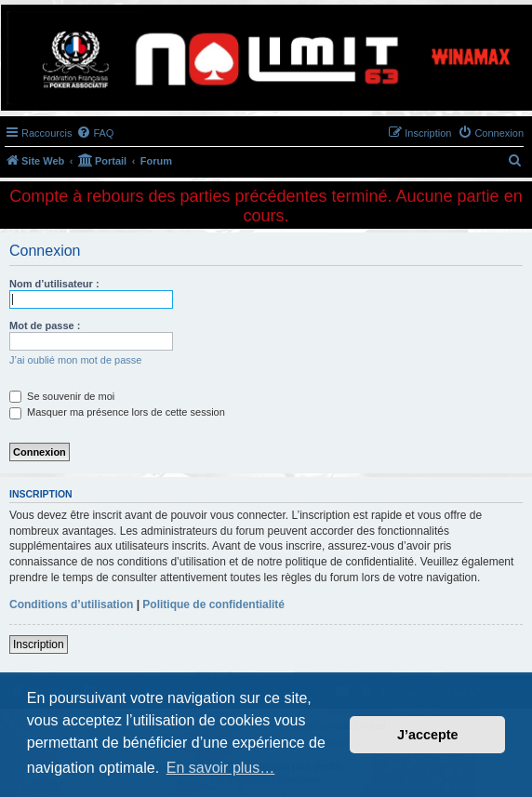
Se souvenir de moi (62, 396)
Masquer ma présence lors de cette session (117, 412)
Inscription (39, 644)
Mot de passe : (45, 325)
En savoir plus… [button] (221, 768)
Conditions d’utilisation (71, 604)
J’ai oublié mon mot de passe (75, 360)
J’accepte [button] (428, 735)
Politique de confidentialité (213, 604)
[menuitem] (95, 133)
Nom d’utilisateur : (54, 284)
